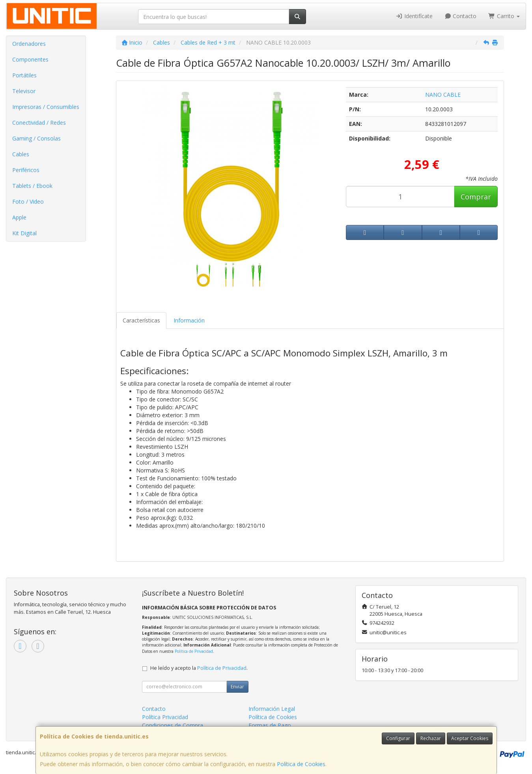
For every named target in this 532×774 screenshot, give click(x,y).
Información (189, 320)
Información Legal (272, 709)
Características (141, 320)
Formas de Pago (270, 725)
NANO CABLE (443, 95)
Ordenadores (29, 44)
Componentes (30, 59)
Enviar (237, 687)
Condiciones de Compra (173, 725)
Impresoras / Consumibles (46, 107)
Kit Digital (24, 233)
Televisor (24, 91)
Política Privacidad (165, 717)
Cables (21, 154)
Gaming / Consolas (36, 138)
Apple (19, 217)
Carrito (504, 16)
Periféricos (26, 170)
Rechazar (431, 738)
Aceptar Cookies (470, 738)
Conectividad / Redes (39, 123)
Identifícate (414, 16)
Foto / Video (28, 201)
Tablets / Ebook (32, 186)
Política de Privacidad (194, 651)
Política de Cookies (301, 764)
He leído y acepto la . (199, 668)
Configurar (398, 738)
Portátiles (24, 75)
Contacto (461, 16)
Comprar (476, 197)
